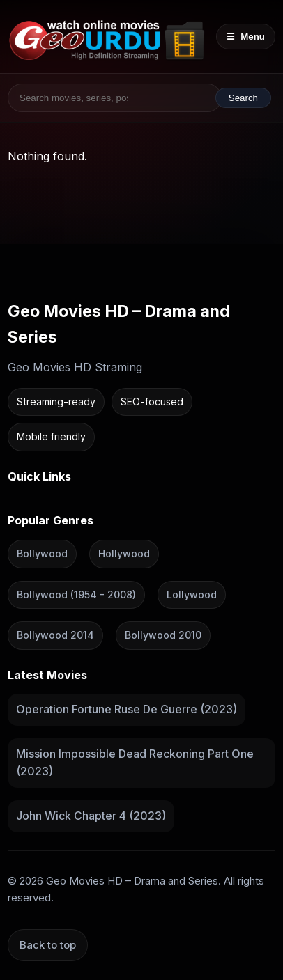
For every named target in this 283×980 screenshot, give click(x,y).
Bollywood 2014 (55, 635)
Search (243, 98)
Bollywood (42, 553)
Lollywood (192, 594)
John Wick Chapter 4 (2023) (91, 816)
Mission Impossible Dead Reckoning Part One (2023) (135, 762)
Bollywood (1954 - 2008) (76, 594)
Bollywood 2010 (163, 635)
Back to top (48, 944)
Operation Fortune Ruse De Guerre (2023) (127, 709)
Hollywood (124, 553)
